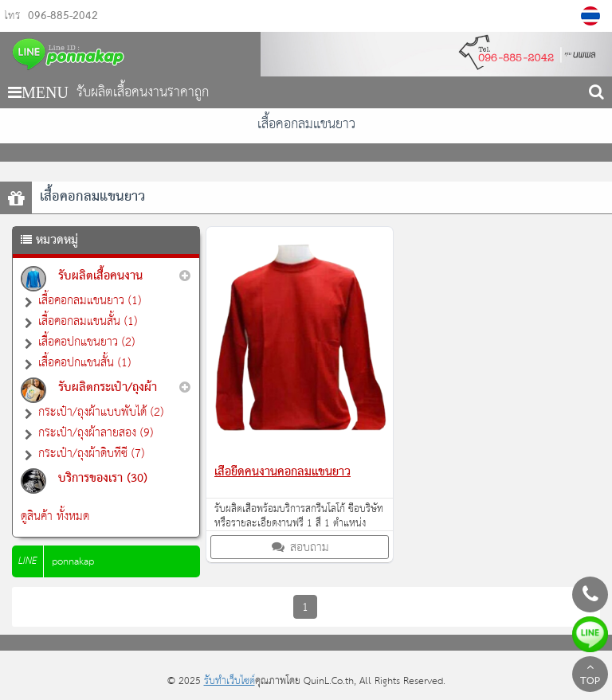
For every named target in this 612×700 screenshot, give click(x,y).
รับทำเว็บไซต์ (229, 681)
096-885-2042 (63, 16)
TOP (590, 676)
